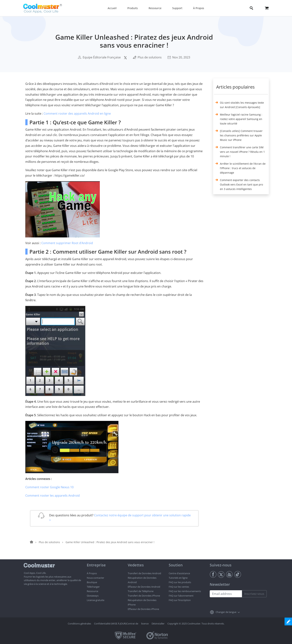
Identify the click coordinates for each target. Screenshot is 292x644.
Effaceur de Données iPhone (143, 609)
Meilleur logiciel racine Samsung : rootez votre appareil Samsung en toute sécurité (241, 119)
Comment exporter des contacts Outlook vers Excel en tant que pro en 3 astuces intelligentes (241, 184)
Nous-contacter (95, 578)
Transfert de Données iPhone (144, 596)
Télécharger (93, 587)
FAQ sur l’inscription (180, 600)
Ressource (92, 591)
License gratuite (96, 600)
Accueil (112, 8)
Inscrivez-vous (254, 594)
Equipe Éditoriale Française (102, 57)
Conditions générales (79, 624)
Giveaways (93, 596)
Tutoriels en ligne (178, 578)
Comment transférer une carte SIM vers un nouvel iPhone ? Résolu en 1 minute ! (242, 152)
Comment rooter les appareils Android (53, 496)
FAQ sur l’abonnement (181, 596)
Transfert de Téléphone (141, 591)
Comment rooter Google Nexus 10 (49, 487)
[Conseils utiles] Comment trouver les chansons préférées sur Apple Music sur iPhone (241, 135)
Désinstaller (158, 624)
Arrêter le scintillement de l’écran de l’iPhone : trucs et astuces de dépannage (243, 168)
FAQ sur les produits (180, 582)
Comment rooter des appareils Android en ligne (77, 114)
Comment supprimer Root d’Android (67, 243)
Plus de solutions (150, 57)
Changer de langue (226, 612)
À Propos (92, 573)
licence (145, 624)
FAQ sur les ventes (179, 587)
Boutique (92, 582)
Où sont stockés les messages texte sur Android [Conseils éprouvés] (242, 105)
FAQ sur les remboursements (185, 591)
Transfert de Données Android (144, 573)
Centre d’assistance (179, 573)
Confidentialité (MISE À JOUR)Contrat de (116, 624)
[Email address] (226, 594)
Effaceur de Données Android (144, 587)
